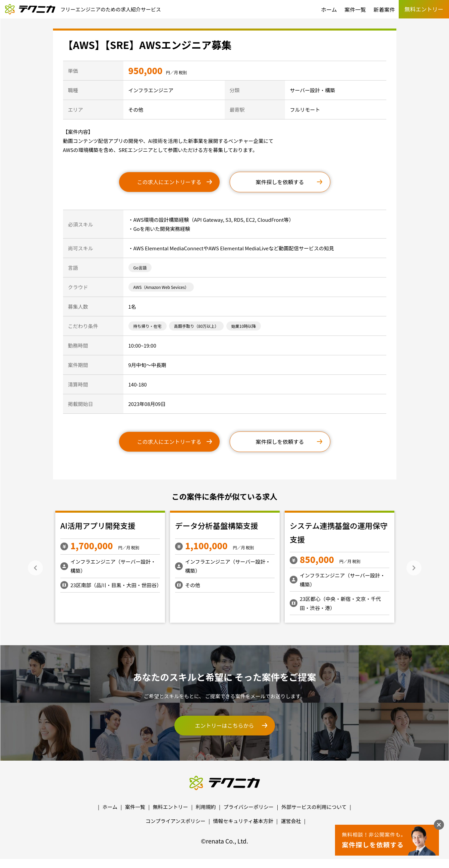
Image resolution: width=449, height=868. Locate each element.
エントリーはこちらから (224, 725)
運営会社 (291, 821)
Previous (35, 568)
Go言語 (140, 268)
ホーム (329, 9)
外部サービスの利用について (314, 807)
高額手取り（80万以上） (196, 326)
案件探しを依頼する (280, 182)
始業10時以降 (244, 326)
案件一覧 (355, 9)
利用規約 (206, 807)
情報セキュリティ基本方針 (243, 821)
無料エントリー (171, 807)
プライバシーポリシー (248, 807)
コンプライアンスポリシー (176, 821)
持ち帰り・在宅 (148, 326)
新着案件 (384, 9)
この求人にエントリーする (169, 182)
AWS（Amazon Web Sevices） (161, 287)
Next (414, 568)
